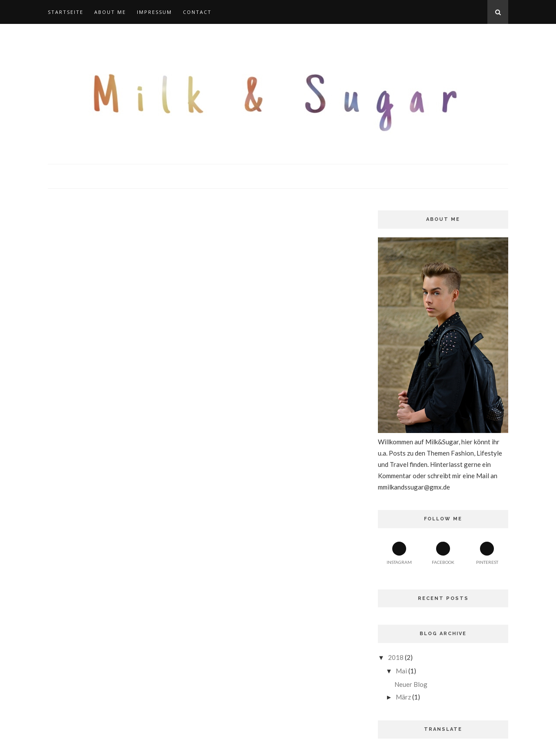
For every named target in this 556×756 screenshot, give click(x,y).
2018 (396, 657)
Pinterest (487, 553)
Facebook (443, 553)
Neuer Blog (411, 684)
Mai (401, 671)
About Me (110, 12)
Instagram (399, 553)
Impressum (154, 12)
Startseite (66, 12)
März (403, 697)
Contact (197, 12)
